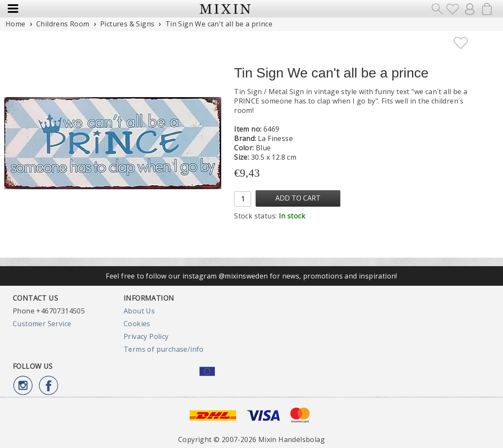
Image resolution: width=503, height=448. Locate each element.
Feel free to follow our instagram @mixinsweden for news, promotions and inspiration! (251, 276)
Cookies (137, 324)
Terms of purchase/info (164, 349)
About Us (139, 311)
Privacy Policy (146, 336)
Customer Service (42, 324)
